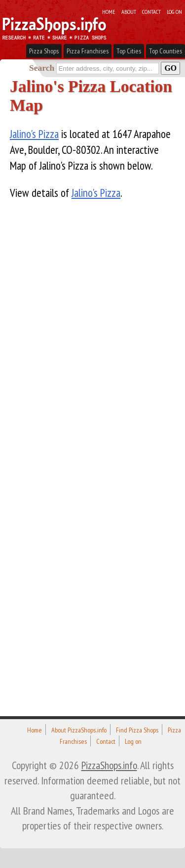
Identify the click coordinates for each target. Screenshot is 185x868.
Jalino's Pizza (34, 134)
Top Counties (166, 51)
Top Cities (129, 51)
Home (109, 11)
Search (42, 68)
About (129, 11)
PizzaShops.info (109, 765)
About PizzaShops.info (79, 730)
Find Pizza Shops (137, 730)
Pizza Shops (44, 51)
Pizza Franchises (88, 51)
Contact (151, 11)
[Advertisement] (84, 472)
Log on (174, 11)
